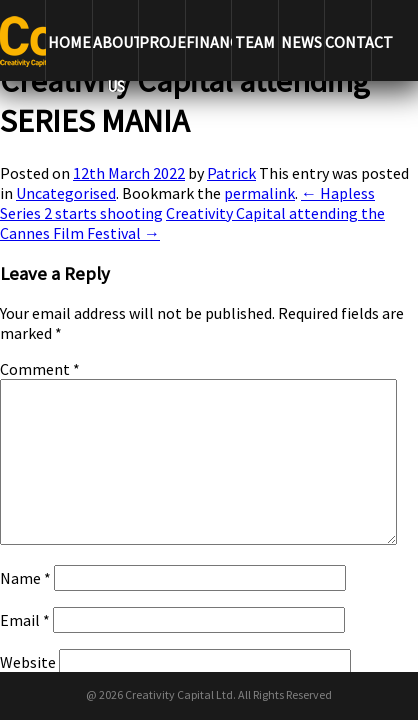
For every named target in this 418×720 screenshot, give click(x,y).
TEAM (255, 42)
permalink (259, 193)
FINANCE (208, 42)
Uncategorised (66, 193)
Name (25, 578)
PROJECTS (161, 42)
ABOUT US (115, 56)
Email (25, 620)
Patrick (231, 173)
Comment (40, 369)
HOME (69, 42)
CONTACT (347, 42)
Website (28, 662)
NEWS (301, 42)
